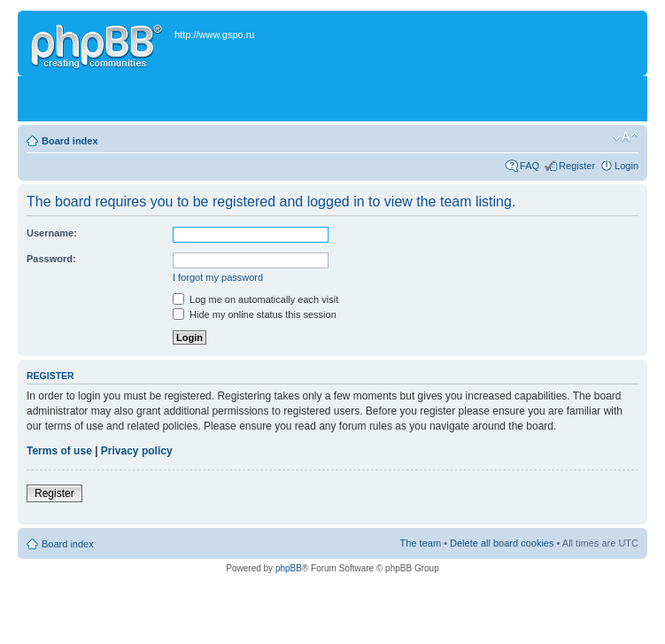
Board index (70, 141)
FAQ (530, 166)
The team (421, 543)
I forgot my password (218, 277)
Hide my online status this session (255, 314)
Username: (52, 233)
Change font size (626, 137)
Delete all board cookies (502, 543)
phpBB (289, 568)
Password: (51, 259)
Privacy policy (137, 451)
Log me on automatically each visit (255, 299)
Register (577, 166)
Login (626, 166)
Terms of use (59, 451)
